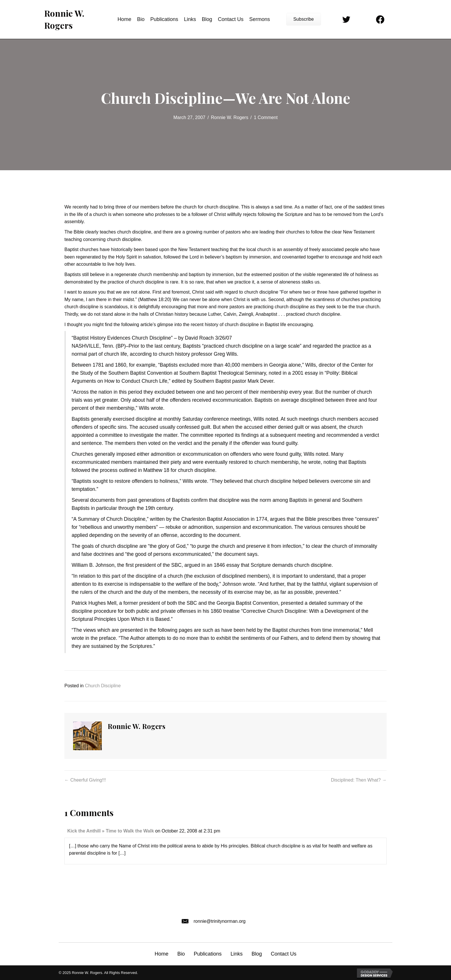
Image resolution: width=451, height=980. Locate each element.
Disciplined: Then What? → (359, 780)
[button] (304, 19)
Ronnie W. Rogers (230, 117)
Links (236, 954)
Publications (208, 954)
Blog (257, 954)
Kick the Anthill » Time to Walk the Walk (111, 831)
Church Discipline (103, 686)
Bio (181, 954)
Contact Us (284, 954)
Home (161, 954)
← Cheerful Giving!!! (85, 780)
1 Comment (266, 117)
